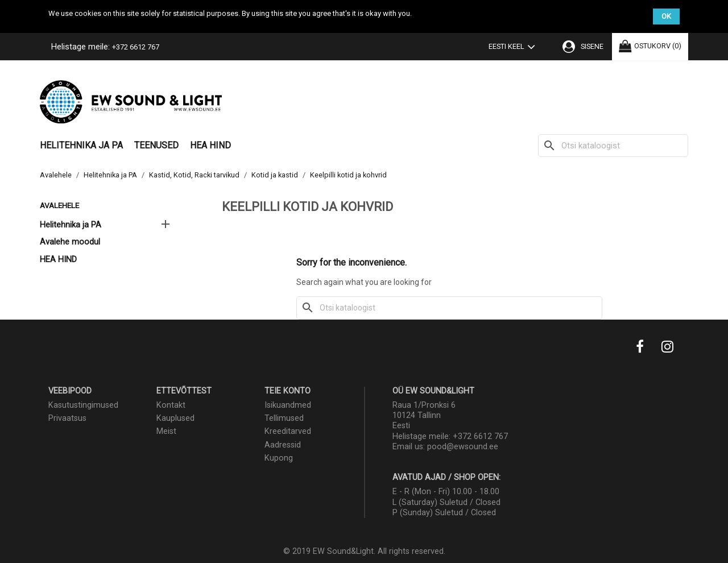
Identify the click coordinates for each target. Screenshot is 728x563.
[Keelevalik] (514, 48)
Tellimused (284, 418)
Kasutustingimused (83, 405)
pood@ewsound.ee (463, 447)
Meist (166, 431)
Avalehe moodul (70, 242)
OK (666, 16)
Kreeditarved (288, 431)
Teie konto (288, 391)
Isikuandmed (288, 405)
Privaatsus (67, 418)
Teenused (156, 145)
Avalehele (59, 205)
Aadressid (283, 445)
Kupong (279, 458)
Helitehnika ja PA (81, 145)
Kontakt (171, 405)
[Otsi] (613, 146)
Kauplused (175, 418)
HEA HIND (210, 145)
